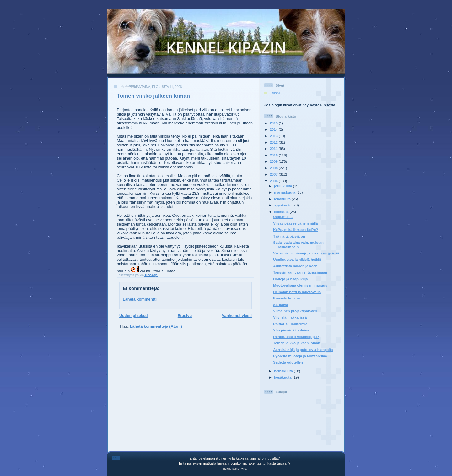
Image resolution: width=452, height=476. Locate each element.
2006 (274, 181)
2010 (274, 155)
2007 (274, 174)
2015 (274, 123)
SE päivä (280, 305)
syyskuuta (283, 205)
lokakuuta (283, 199)
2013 (274, 136)
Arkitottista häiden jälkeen (295, 266)
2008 (274, 168)
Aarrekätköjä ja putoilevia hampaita (303, 350)
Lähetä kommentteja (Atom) (156, 326)
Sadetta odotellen (288, 362)
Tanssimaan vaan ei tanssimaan (300, 272)
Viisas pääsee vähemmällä (295, 223)
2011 (274, 149)
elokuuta (282, 212)
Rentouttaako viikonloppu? (296, 337)
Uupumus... (283, 217)
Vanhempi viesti (237, 316)
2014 (274, 129)
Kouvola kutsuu (286, 298)
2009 (274, 161)
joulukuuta (283, 186)
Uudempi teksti (133, 316)
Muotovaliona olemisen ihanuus (300, 285)
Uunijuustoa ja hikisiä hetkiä (297, 260)
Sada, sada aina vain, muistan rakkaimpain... (298, 245)
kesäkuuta (283, 377)
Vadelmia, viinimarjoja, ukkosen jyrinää (306, 253)
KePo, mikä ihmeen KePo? (296, 230)
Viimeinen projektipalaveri (295, 311)
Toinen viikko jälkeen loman (153, 96)
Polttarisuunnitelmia (290, 324)
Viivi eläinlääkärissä (290, 317)
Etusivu (185, 316)
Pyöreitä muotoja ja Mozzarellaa (300, 356)
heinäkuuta (284, 371)
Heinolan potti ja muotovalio (297, 292)
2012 (274, 142)
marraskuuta (285, 192)
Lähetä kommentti (140, 299)
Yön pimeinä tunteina (291, 330)
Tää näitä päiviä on (289, 236)
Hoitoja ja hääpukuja (290, 279)
